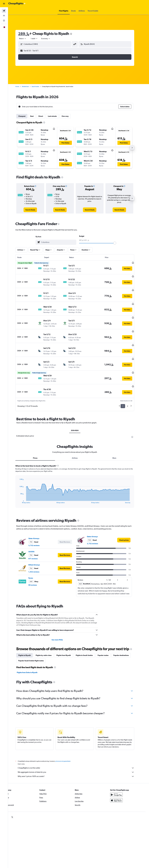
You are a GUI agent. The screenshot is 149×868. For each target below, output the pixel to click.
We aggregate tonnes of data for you (80, 756)
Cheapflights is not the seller (80, 752)
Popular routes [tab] (107, 640)
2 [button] (131, 390)
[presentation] (75, 34)
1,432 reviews (38, 556)
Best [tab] (36, 116)
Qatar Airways (38, 523)
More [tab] (118, 442)
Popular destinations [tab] (125, 640)
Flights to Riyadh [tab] (28, 640)
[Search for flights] (4, 11)
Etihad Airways (38, 549)
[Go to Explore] (4, 21)
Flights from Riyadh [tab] (67, 640)
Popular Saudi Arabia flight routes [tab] (35, 645)
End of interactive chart (22, 486)
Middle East (29, 87)
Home (21, 87)
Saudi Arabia (39, 87)
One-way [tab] (69, 116)
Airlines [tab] (79, 442)
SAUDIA (35, 536)
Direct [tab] (44, 116)
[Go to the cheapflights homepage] (17, 4)
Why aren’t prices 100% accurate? (80, 761)
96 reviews (36, 569)
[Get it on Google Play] (120, 779)
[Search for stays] (4, 16)
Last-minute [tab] (56, 116)
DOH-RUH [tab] (79, 415)
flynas (34, 562)
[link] (34, 210)
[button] (4, 4)
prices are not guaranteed (67, 745)
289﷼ (27, 34)
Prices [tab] (39, 442)
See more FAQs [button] (61, 624)
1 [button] (127, 390)
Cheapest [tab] (26, 116)
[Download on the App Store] (120, 785)
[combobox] (50, 39)
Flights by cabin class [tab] (47, 640)
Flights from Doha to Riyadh (31, 657)
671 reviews (37, 543)
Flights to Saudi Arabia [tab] (88, 640)
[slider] (118, 243)
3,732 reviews (38, 530)
